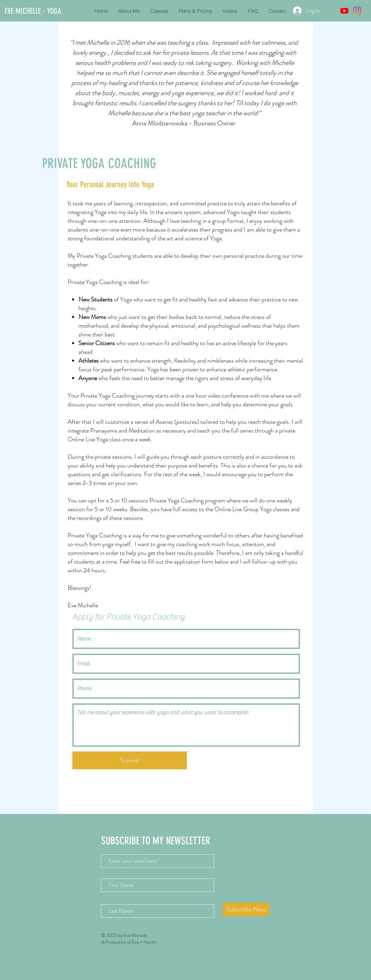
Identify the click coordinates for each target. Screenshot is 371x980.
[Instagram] (357, 11)
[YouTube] (344, 11)
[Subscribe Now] (246, 909)
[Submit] (130, 760)
